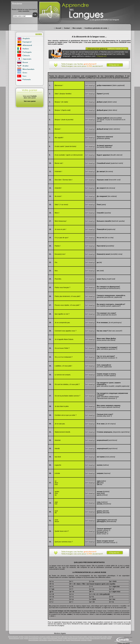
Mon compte (77, 28)
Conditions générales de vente (96, 28)
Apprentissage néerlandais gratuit (40, 640)
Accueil (58, 28)
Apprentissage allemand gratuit (62, 637)
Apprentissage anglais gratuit (18, 637)
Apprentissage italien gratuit (83, 637)
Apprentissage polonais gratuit (81, 640)
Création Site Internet (123, 643)
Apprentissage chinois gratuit (57, 638)
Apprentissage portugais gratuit (79, 638)
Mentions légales (60, 633)
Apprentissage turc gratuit (61, 640)
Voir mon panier (30, 101)
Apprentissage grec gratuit (38, 638)
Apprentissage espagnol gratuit (40, 637)
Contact (67, 28)
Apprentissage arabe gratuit (102, 637)
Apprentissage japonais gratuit (100, 638)
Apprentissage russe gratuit (19, 638)
